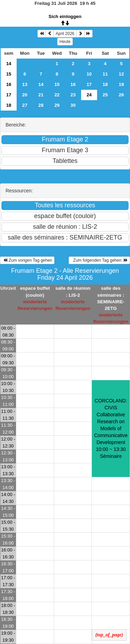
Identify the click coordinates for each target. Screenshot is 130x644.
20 (25, 95)
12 (122, 74)
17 (89, 84)
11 (105, 74)
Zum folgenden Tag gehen (99, 260)
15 (9, 74)
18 (105, 84)
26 (122, 95)
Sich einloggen (65, 16)
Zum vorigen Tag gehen (27, 260)
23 (73, 95)
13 (25, 84)
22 (57, 95)
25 (105, 95)
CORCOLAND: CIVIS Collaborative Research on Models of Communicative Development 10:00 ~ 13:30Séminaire (111, 428)
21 (41, 95)
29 (57, 105)
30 (73, 105)
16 (9, 84)
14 (9, 64)
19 (122, 84)
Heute (65, 42)
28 (41, 105)
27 (25, 105)
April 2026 (65, 34)
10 (89, 74)
